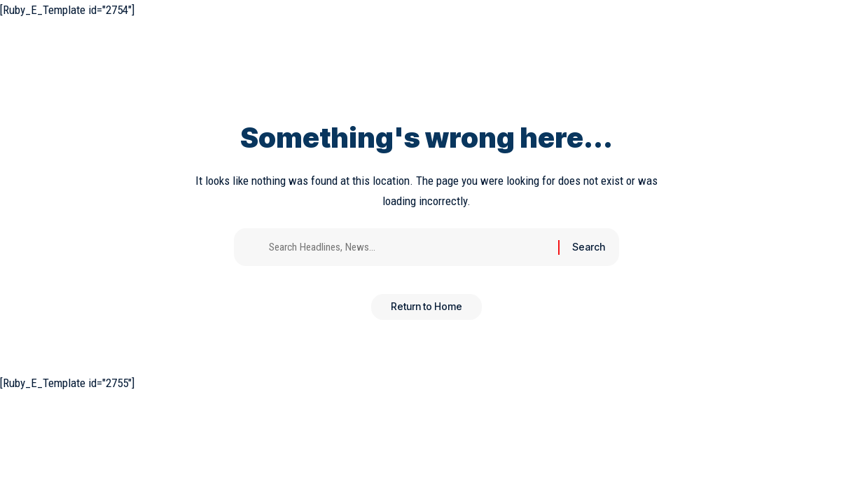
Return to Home (426, 312)
